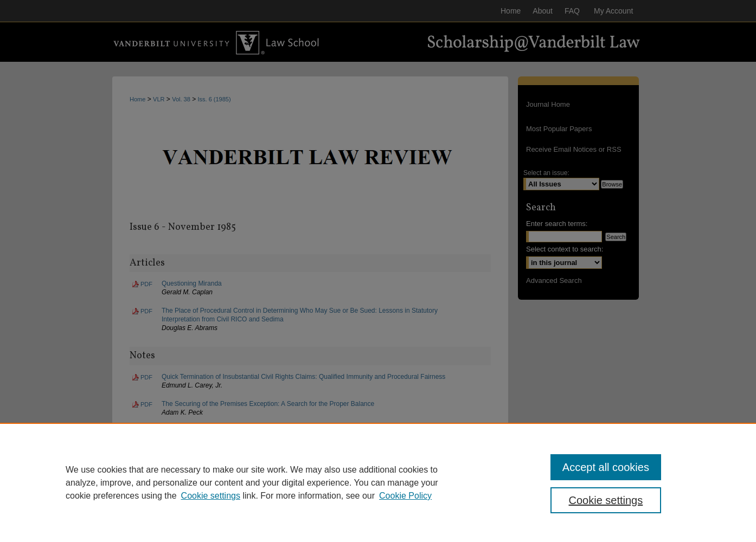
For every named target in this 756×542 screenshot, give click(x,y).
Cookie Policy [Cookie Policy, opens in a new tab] (405, 496)
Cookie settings (211, 496)
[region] (378, 482)
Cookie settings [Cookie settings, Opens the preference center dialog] (606, 500)
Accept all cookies (606, 467)
